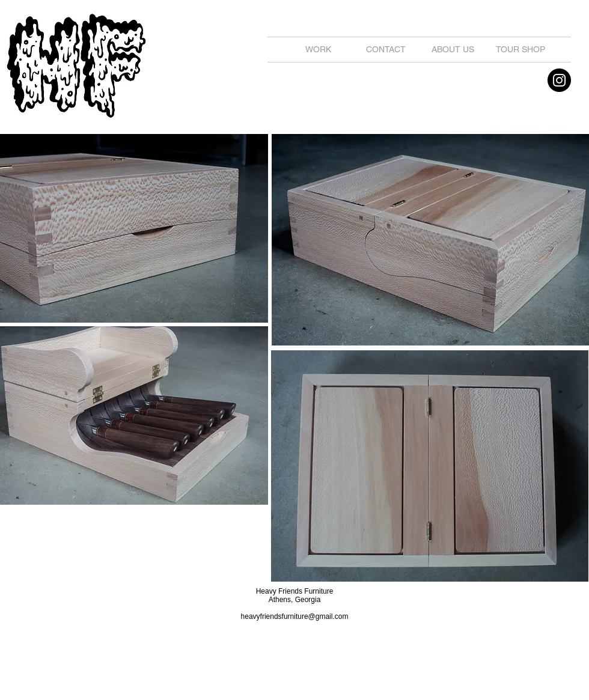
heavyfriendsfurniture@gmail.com (295, 616)
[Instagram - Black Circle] (559, 80)
